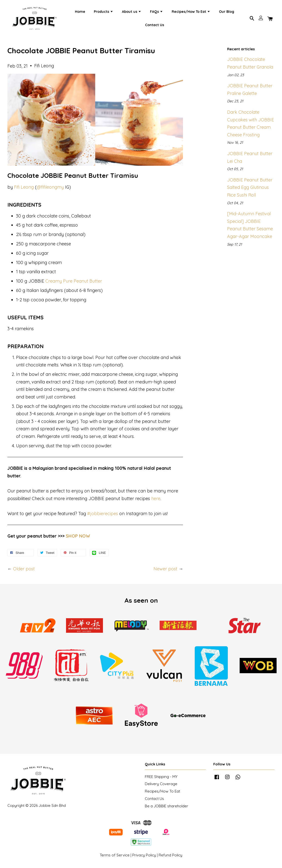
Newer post (165, 571)
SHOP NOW (78, 538)
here (156, 501)
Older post (24, 571)
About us (132, 12)
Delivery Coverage (161, 786)
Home (80, 12)
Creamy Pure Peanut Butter (74, 283)
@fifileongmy (50, 189)
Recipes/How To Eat (191, 12)
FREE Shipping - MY (161, 779)
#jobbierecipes (103, 516)
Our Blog (227, 12)
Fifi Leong (24, 189)
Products (104, 12)
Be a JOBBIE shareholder (166, 808)
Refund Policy (170, 857)
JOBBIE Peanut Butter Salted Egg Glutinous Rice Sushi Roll (250, 190)
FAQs (157, 12)
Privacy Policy (144, 857)
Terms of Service (115, 857)
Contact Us (155, 26)
